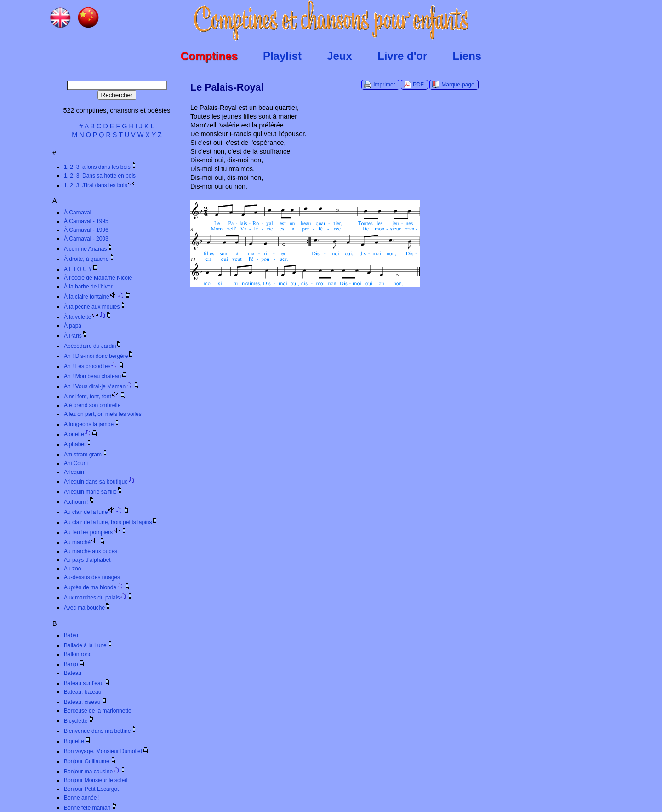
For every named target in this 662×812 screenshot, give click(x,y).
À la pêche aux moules (95, 307)
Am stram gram (86, 455)
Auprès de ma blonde (97, 587)
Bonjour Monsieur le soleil (95, 780)
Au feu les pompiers (96, 532)
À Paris (77, 336)
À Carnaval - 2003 (86, 239)
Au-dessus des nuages (92, 577)
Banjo (75, 664)
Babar (71, 635)
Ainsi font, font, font (95, 397)
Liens (467, 56)
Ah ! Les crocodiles (94, 366)
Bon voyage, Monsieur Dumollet (107, 751)
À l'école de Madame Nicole (98, 278)
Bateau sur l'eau (87, 683)
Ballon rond (78, 654)
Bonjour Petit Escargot (91, 789)
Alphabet (78, 444)
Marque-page (458, 85)
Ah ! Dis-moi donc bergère (100, 356)
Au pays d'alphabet (87, 560)
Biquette (78, 741)
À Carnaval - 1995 (86, 221)
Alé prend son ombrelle (92, 405)
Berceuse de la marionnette (98, 711)
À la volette (88, 317)
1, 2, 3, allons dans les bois (101, 167)
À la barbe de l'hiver (88, 287)
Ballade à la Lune (89, 645)
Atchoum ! (80, 502)
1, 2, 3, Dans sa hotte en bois (100, 176)
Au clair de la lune (97, 512)
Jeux (340, 56)
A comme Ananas (89, 249)
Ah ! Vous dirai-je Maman (102, 386)
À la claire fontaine (98, 297)
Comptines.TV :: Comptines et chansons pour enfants (331, 21)
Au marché (85, 542)
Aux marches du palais (99, 598)
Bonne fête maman (91, 808)
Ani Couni (76, 463)
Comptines (209, 56)
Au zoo (72, 569)
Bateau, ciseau (86, 702)
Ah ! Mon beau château (96, 376)
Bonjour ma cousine (95, 772)
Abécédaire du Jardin (94, 346)
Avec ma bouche (88, 608)
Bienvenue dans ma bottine (101, 731)
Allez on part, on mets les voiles (103, 414)
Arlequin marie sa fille (94, 492)
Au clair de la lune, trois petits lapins (111, 522)
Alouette (81, 434)
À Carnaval (77, 213)
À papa (73, 326)
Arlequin (74, 472)
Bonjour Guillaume (90, 761)
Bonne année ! (82, 798)
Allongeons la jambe (92, 424)
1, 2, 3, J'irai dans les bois (100, 185)
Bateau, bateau (83, 692)
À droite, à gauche (90, 259)
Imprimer (384, 85)
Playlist (282, 56)
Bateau (73, 673)
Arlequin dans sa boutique (99, 482)
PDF (418, 85)
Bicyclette (79, 721)
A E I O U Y (82, 269)
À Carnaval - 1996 (86, 230)
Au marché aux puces (91, 551)
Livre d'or (402, 56)
